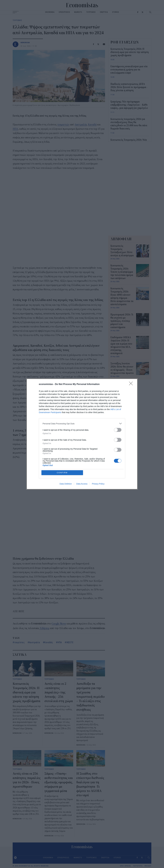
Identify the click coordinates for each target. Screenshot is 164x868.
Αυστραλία (81, 125)
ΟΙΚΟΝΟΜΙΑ (50, 12)
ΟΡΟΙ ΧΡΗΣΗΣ (125, 866)
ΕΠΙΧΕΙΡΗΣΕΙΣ (64, 12)
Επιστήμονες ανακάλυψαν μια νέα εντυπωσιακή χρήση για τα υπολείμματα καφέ (129, 70)
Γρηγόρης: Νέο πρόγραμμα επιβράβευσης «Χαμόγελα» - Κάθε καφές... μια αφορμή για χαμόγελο (129, 105)
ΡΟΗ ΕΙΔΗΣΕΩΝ (125, 42)
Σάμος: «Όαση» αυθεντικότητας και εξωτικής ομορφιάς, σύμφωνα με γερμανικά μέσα (59, 782)
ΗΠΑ (15, 129)
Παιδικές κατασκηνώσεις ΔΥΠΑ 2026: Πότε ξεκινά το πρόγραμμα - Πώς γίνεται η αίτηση (129, 87)
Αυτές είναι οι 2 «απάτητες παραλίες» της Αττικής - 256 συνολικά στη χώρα (59, 692)
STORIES (116, 12)
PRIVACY (148, 866)
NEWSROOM (25, 42)
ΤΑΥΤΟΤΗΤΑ (138, 866)
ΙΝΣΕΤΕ (70, 642)
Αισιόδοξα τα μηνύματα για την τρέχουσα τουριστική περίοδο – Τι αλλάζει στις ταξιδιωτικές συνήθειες (90, 697)
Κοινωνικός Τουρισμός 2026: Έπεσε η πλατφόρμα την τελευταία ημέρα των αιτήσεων (122, 272)
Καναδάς (49, 642)
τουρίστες (19, 642)
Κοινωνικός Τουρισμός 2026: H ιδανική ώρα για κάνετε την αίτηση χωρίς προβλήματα (26, 692)
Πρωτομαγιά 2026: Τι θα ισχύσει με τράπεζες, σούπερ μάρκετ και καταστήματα (122, 321)
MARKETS (78, 12)
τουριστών (63, 125)
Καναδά (92, 125)
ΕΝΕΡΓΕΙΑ (104, 12)
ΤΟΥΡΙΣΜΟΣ (91, 12)
